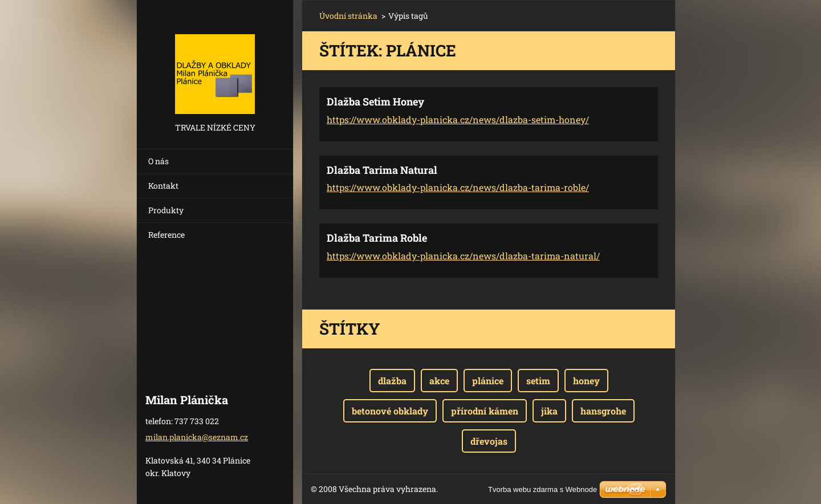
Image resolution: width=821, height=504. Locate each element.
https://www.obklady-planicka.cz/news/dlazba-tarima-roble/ (458, 187)
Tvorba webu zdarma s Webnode (542, 489)
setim (538, 381)
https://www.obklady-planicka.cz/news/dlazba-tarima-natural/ (463, 256)
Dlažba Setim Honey (375, 101)
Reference (166, 235)
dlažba (392, 381)
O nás (158, 161)
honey (586, 381)
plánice (488, 381)
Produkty (166, 210)
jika (549, 411)
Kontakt (163, 186)
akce (439, 381)
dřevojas (489, 441)
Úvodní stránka (348, 16)
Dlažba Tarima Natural (382, 170)
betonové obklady (390, 411)
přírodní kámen (485, 411)
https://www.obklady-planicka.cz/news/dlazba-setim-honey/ (458, 119)
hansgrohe (603, 411)
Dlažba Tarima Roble (377, 238)
